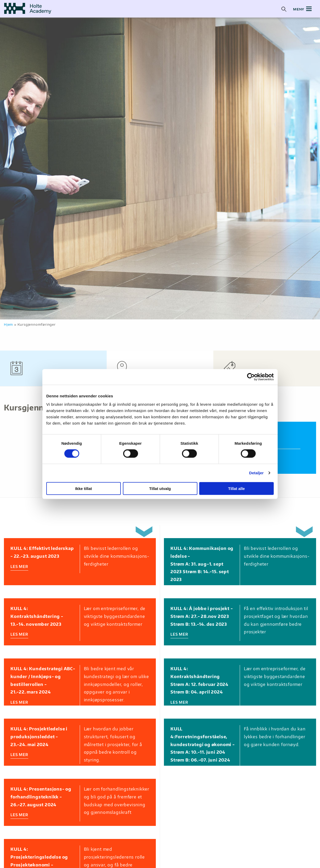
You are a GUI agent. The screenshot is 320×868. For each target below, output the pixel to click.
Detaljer (256, 473)
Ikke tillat (83, 488)
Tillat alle (237, 488)
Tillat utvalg (160, 488)
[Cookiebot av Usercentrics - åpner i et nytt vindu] (251, 377)
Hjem (8, 324)
